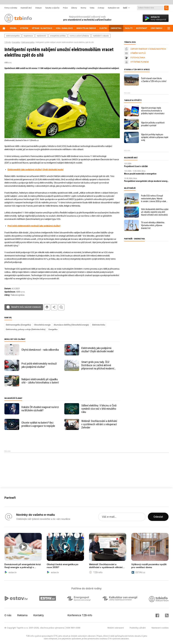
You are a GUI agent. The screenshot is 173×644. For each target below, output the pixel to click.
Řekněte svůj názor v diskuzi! (26, 307)
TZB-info (8, 42)
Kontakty (39, 615)
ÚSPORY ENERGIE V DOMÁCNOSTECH (148, 49)
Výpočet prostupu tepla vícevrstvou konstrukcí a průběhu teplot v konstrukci (153, 111)
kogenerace (28, 36)
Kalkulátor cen (114, 8)
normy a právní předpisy (79, 36)
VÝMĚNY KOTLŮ (138, 53)
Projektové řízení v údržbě (136, 166)
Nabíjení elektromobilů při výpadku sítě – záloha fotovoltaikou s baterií (40, 381)
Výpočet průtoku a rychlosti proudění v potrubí (153, 124)
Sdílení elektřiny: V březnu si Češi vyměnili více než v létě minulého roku (99, 409)
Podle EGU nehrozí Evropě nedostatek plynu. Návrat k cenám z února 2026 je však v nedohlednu (154, 199)
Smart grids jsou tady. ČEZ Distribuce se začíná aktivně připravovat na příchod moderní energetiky (98, 365)
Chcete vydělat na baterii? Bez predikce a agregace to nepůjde (38, 424)
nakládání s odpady (101, 36)
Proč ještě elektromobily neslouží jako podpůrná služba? (34, 226)
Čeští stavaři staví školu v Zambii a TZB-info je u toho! (154, 80)
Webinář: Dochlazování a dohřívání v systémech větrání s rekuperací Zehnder (99, 424)
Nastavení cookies (160, 628)
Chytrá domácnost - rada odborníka (40, 350)
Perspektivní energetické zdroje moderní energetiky (146, 181)
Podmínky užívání (138, 628)
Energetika (16, 42)
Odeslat (158, 517)
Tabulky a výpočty (52, 8)
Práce (65, 8)
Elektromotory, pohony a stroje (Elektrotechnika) (26, 329)
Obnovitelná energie (42, 325)
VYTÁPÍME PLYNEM (139, 62)
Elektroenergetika (28, 42)
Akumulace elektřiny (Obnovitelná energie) (71, 325)
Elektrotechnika (99, 325)
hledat (61, 307)
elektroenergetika (13, 36)
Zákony (74, 8)
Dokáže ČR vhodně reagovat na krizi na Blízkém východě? (40, 409)
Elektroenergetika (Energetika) (18, 325)
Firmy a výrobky (11, 8)
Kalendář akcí (26, 8)
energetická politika (58, 36)
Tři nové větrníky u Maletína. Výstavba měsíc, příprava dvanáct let (153, 225)
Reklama (22, 615)
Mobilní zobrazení (116, 628)
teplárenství (41, 36)
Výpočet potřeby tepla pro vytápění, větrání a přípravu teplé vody (155, 137)
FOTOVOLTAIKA (138, 58)
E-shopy (101, 8)
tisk (47, 307)
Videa (92, 8)
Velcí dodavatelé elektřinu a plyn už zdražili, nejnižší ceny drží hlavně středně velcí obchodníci (155, 212)
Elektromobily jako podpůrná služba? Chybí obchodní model (35, 170)
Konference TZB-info (80, 615)
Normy (83, 8)
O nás (8, 615)
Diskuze (38, 8)
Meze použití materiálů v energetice (140, 174)
